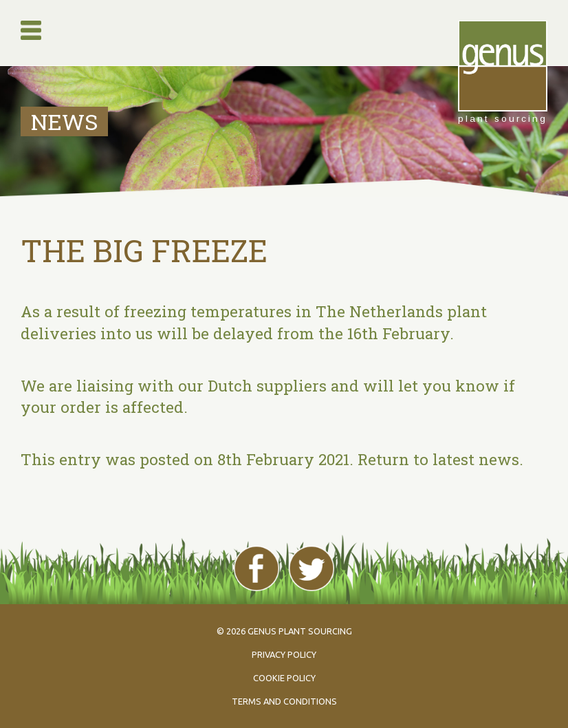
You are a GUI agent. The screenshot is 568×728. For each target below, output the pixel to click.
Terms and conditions (284, 701)
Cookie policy (284, 678)
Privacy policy (284, 654)
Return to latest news (438, 459)
